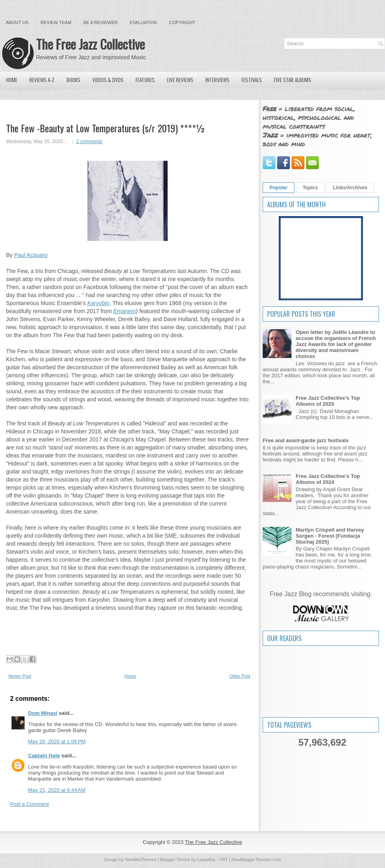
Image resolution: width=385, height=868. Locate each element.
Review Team (56, 22)
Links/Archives (350, 188)
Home (12, 80)
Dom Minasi (43, 713)
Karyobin (98, 303)
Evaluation (143, 22)
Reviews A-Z (42, 80)
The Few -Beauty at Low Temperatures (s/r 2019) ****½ (106, 128)
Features (145, 80)
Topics (310, 188)
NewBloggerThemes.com (256, 860)
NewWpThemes (141, 860)
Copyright (182, 22)
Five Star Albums (293, 80)
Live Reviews (180, 80)
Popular (279, 188)
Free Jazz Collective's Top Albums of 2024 (328, 479)
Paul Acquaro (31, 255)
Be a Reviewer (101, 22)
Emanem (125, 311)
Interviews (217, 80)
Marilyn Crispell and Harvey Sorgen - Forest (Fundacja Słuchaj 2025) (330, 536)
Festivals (252, 80)
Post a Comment (29, 804)
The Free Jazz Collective (90, 44)
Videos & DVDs (108, 80)
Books (73, 80)
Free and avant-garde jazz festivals (306, 440)
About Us (17, 22)
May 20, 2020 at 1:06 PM (57, 742)
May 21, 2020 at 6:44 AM (57, 790)
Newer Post (20, 676)
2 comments (89, 142)
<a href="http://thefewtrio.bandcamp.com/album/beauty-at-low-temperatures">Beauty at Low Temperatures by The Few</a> (127, 636)
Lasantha (206, 860)
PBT (224, 860)
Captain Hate (44, 756)
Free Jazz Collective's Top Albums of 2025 (328, 401)
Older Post (240, 676)
